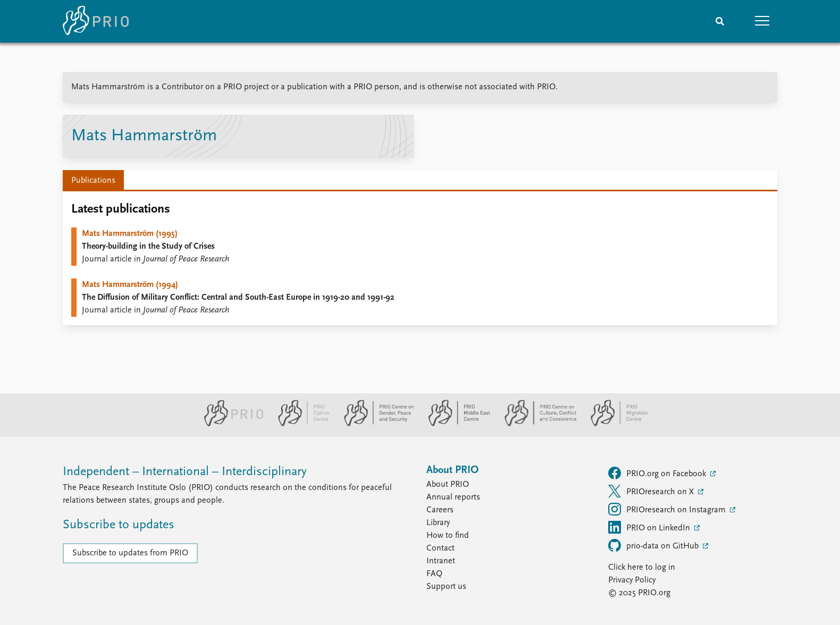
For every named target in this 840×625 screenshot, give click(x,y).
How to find (448, 536)
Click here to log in (642, 568)
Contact (440, 548)
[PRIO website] (229, 424)
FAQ (434, 574)
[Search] (720, 21)
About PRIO (448, 485)
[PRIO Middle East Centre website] (455, 424)
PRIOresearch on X (652, 491)
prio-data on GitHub (654, 545)
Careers (440, 510)
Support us (446, 587)
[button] (762, 21)
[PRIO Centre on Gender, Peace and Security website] (375, 424)
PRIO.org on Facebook (658, 473)
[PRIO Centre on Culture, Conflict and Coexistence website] (536, 424)
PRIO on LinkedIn (650, 527)
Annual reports (453, 497)
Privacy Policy (632, 580)
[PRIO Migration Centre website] (614, 424)
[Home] (96, 21)
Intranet (441, 561)
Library (438, 523)
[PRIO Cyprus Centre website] (299, 424)
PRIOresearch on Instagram (668, 509)
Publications (93, 181)
